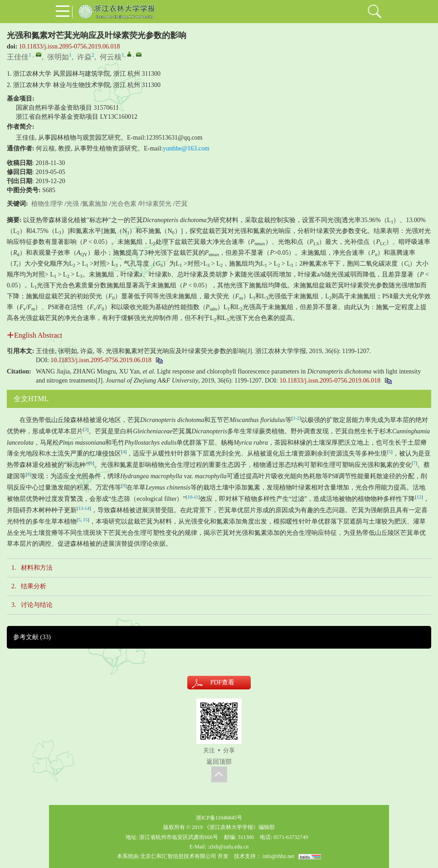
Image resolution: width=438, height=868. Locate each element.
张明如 (58, 57)
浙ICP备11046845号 (219, 818)
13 (81, 508)
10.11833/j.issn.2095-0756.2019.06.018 (70, 46)
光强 (73, 204)
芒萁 (181, 204)
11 (196, 497)
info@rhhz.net (278, 856)
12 (419, 497)
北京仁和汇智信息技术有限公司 (178, 856)
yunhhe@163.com (186, 148)
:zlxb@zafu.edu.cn (228, 847)
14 (87, 508)
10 (190, 497)
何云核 (111, 57)
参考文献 (32, 637)
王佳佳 (18, 57)
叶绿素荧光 (156, 204)
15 (85, 520)
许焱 (84, 57)
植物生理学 (47, 204)
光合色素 (124, 204)
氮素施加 (95, 204)
